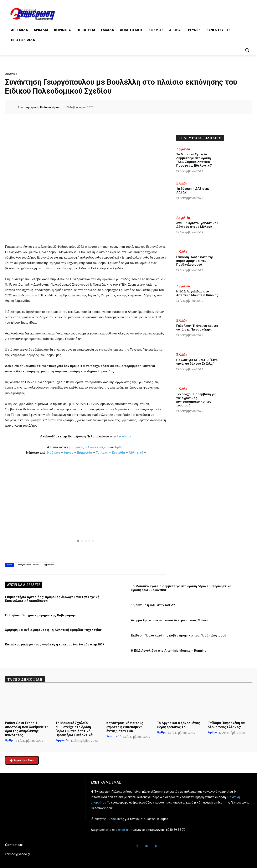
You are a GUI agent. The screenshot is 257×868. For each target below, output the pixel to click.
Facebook (124, 436)
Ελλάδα (182, 183)
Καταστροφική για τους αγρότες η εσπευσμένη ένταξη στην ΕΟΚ (55, 644)
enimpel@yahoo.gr (18, 854)
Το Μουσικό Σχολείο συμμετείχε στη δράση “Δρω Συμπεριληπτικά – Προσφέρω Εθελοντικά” (194, 160)
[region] (86, 508)
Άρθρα (120, 447)
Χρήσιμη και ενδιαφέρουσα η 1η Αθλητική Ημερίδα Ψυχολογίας (53, 630)
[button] (247, 50)
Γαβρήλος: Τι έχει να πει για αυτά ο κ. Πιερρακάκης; (197, 328)
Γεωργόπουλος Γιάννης (28, 565)
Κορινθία (118, 453)
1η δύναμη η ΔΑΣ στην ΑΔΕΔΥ (153, 605)
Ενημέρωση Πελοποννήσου (42, 107)
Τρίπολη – (103, 453)
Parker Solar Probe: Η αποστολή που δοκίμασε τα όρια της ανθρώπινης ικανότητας (27, 729)
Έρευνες (78, 447)
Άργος (69, 453)
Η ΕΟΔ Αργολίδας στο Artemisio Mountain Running (169, 651)
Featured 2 (114, 736)
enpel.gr (124, 830)
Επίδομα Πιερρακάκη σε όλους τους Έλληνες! (226, 725)
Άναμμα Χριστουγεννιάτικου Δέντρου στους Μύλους (170, 620)
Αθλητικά (136, 453)
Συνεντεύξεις (98, 447)
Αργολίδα (11, 74)
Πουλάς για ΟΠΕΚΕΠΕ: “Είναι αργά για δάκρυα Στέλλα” (197, 362)
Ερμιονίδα (85, 453)
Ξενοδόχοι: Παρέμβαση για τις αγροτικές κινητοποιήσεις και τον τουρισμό (196, 400)
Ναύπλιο (54, 453)
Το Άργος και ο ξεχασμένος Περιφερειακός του (178, 725)
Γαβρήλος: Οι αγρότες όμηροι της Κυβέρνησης (40, 615)
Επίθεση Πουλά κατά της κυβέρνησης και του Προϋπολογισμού (179, 635)
